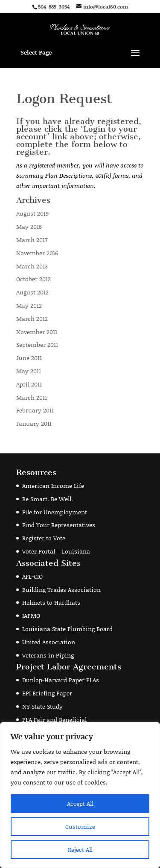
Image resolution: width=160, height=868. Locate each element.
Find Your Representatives (59, 525)
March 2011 (32, 397)
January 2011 (34, 423)
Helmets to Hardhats (51, 602)
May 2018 (29, 226)
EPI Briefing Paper (47, 693)
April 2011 (29, 384)
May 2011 (29, 371)
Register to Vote (44, 538)
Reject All (80, 849)
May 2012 (29, 305)
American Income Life (53, 486)
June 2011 (29, 358)
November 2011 (37, 332)
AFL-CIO (32, 576)
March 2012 (32, 319)
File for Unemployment (55, 512)
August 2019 (32, 213)
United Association (49, 642)
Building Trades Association (61, 590)
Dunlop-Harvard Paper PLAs (61, 680)
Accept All (80, 803)
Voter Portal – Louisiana (56, 551)
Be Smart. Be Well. (48, 499)
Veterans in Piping (48, 655)
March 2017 (32, 240)
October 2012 (33, 279)
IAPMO (31, 616)
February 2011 (35, 410)
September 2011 (37, 345)
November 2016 (37, 253)
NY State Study (42, 706)
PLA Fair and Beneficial (54, 719)
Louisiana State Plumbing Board (67, 629)
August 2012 (32, 292)
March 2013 (32, 266)
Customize (80, 826)
